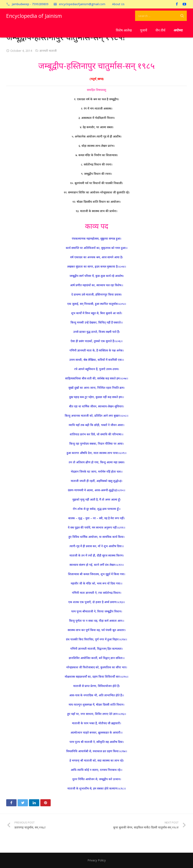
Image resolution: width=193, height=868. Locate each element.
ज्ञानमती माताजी (48, 51)
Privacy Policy (97, 860)
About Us (118, 4)
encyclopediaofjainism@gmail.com (82, 4)
